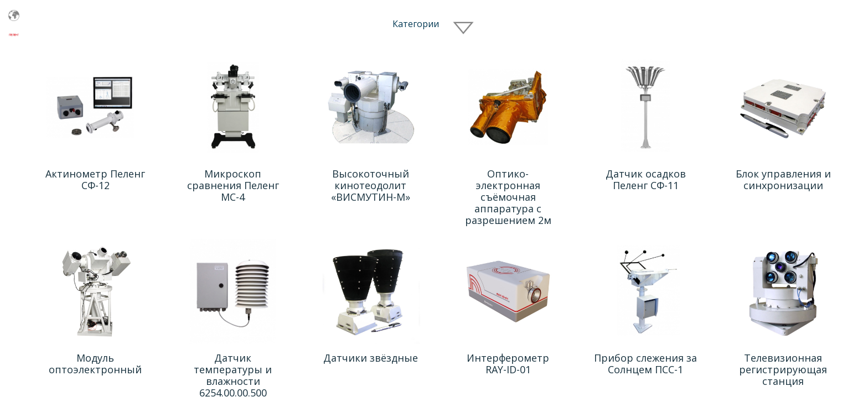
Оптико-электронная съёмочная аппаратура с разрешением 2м (508, 197)
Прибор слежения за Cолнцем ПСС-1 (645, 364)
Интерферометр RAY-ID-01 (508, 364)
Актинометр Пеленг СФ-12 (95, 179)
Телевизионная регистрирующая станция (783, 369)
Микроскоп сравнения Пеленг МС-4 (233, 185)
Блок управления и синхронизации (783, 179)
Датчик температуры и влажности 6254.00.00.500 (233, 375)
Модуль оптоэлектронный (95, 364)
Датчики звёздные (371, 358)
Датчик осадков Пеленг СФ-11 (646, 179)
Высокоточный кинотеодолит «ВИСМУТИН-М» (371, 185)
